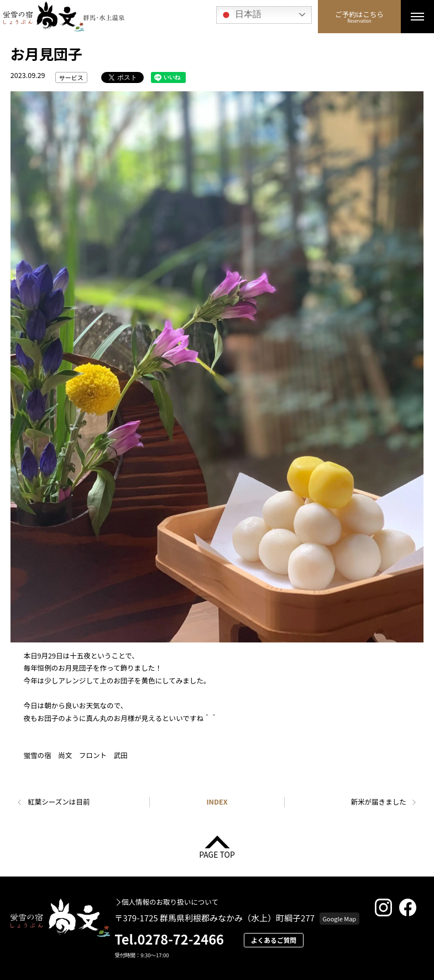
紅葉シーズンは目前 (59, 802)
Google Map (339, 919)
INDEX (217, 802)
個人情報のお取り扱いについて (170, 902)
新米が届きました (378, 802)
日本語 (240, 15)
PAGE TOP (217, 854)
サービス (71, 77)
